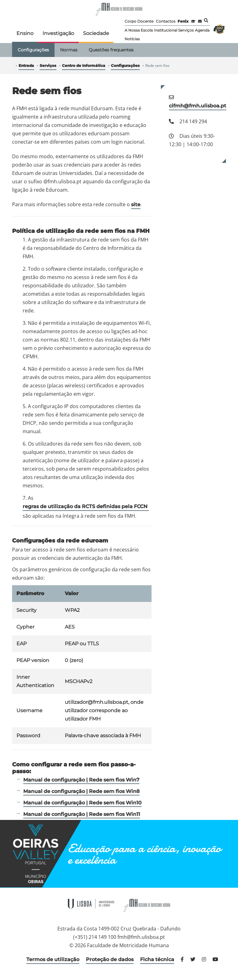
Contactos (166, 21)
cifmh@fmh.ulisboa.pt (198, 106)
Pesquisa (206, 20)
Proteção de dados (110, 959)
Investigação (58, 33)
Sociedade (96, 33)
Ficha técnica (157, 959)
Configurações (33, 50)
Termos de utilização (53, 959)
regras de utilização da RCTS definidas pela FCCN (86, 506)
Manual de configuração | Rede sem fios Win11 (82, 814)
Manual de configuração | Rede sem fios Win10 (82, 803)
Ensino (25, 33)
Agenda (202, 30)
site (136, 205)
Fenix (183, 21)
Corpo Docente (139, 21)
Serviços (186, 30)
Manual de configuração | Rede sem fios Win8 (81, 791)
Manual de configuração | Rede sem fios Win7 (81, 780)
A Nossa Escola (139, 30)
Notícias (132, 39)
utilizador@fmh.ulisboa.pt (97, 702)
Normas (69, 50)
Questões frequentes (111, 50)
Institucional (166, 30)
